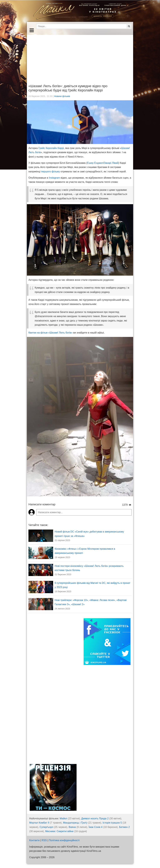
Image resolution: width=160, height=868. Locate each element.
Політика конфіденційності (64, 840)
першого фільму (51, 171)
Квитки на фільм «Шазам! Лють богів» (50, 333)
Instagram (54, 178)
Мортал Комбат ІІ (39, 823)
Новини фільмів (62, 96)
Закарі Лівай (111, 163)
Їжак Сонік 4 (96, 827)
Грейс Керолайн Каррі (51, 148)
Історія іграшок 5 (112, 823)
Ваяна (72, 827)
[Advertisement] (80, 57)
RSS (44, 840)
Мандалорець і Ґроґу (75, 823)
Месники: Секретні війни (59, 831)
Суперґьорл (46, 827)
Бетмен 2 (124, 827)
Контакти (34, 840)
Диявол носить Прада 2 (95, 818)
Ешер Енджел (95, 163)
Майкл (63, 818)
